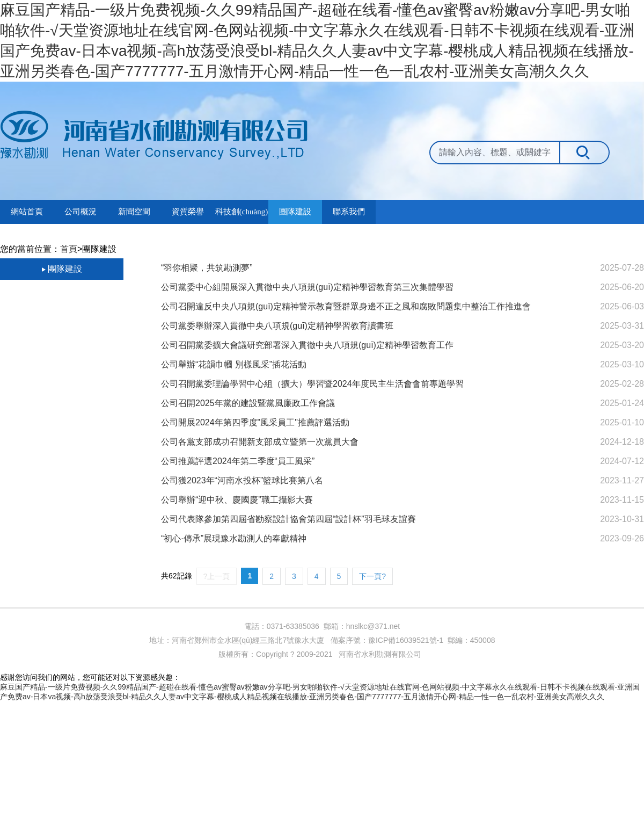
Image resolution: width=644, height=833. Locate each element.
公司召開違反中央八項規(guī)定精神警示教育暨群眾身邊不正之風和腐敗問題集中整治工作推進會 (346, 306)
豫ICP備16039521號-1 (406, 640)
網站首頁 (27, 212)
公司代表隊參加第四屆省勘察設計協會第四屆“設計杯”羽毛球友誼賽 (288, 519)
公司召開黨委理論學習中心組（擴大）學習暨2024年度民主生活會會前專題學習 (312, 384)
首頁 (69, 249)
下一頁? (372, 576)
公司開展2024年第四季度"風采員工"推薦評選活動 (255, 422)
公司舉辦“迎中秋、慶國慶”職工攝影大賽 (237, 500)
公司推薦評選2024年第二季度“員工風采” (238, 461)
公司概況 (80, 212)
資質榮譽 (188, 212)
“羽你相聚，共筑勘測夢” (207, 268)
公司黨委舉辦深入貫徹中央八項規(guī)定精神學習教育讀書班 (277, 326)
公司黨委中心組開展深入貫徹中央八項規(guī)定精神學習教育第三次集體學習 (307, 287)
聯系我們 (349, 212)
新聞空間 (134, 212)
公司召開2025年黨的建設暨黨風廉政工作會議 (248, 403)
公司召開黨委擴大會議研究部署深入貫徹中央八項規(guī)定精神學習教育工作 (307, 345)
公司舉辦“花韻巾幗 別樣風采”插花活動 (234, 364)
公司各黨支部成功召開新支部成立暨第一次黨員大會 (260, 442)
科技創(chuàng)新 (241, 216)
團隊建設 (295, 212)
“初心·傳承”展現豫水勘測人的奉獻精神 (234, 538)
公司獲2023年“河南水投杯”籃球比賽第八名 (242, 480)
